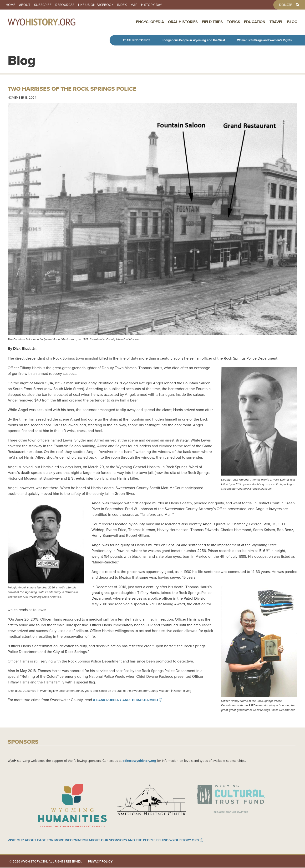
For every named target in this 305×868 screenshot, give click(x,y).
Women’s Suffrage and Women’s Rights (264, 40)
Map (134, 5)
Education (255, 22)
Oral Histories (183, 22)
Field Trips (212, 22)
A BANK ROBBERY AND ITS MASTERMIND (125, 700)
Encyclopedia (150, 22)
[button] (152, 220)
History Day (152, 5)
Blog (292, 22)
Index (122, 5)
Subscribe (43, 5)
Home (10, 5)
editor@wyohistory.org (139, 761)
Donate (286, 5)
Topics (234, 22)
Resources (65, 5)
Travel (276, 22)
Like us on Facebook (96, 5)
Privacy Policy (100, 862)
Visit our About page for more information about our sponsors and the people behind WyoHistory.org (103, 841)
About (25, 5)
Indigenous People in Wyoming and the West (194, 40)
